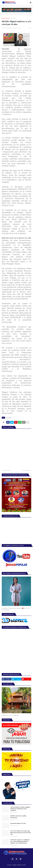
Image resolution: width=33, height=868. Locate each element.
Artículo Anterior (7, 470)
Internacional (13, 18)
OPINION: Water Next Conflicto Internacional (18, 817)
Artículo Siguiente (26, 470)
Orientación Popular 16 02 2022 (18, 823)
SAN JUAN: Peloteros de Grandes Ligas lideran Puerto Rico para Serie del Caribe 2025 (20, 832)
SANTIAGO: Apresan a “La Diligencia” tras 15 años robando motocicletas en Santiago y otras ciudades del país (20, 841)
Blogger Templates (17, 865)
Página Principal (6, 18)
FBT (25, 865)
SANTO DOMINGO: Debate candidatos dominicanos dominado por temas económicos (20, 809)
